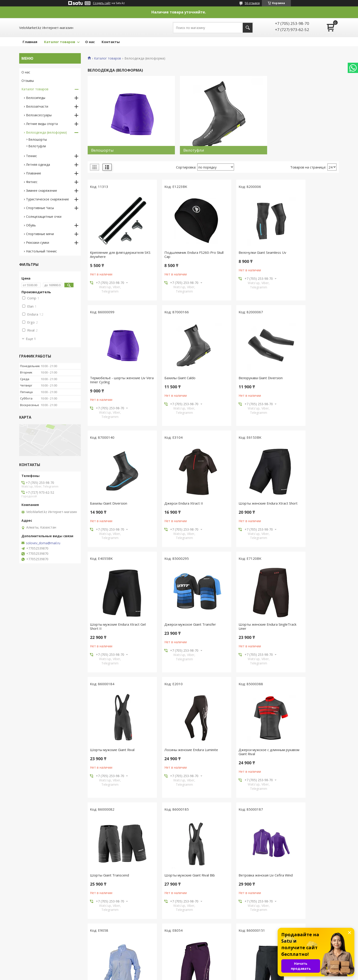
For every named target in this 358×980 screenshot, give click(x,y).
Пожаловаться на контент (203, 976)
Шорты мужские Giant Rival (112, 626)
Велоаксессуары (39, 115)
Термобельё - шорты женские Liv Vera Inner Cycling (307, 256)
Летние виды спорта (42, 124)
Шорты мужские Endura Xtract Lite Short (307, 878)
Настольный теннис (41, 251)
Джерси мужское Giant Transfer (244, 500)
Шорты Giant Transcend (302, 626)
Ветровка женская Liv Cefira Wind (181, 751)
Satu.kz (200, 971)
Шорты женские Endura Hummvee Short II (174, 878)
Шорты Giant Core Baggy (110, 876)
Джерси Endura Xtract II (301, 379)
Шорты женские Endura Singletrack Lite (302, 753)
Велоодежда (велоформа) (46, 132)
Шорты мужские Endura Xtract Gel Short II (179, 502)
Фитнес (32, 182)
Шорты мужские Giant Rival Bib (115, 751)
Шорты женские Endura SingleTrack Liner (302, 502)
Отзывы (28, 81)
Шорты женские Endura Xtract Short (115, 502)
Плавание (34, 173)
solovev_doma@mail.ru (43, 543)
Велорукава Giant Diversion (176, 379)
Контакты (111, 42)
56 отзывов (252, 3)
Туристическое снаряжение (47, 199)
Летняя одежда (38, 165)
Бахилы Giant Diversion (237, 379)
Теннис (32, 156)
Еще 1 (31, 339)
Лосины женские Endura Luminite (181, 626)
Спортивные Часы (40, 208)
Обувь (31, 225)
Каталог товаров (60, 42)
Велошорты (38, 139)
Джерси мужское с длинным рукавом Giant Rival (241, 628)
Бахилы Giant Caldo (105, 379)
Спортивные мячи (40, 234)
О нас (90, 42)
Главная (30, 42)
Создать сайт (102, 3)
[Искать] (248, 28)
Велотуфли (37, 146)
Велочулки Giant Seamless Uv (242, 254)
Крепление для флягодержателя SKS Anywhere (117, 256)
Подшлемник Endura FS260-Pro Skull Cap (180, 256)
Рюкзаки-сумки (38, 242)
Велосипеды (36, 98)
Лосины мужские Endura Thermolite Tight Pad (238, 878)
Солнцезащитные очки (44, 216)
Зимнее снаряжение (42, 191)
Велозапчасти (37, 106)
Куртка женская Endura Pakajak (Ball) (243, 753)
